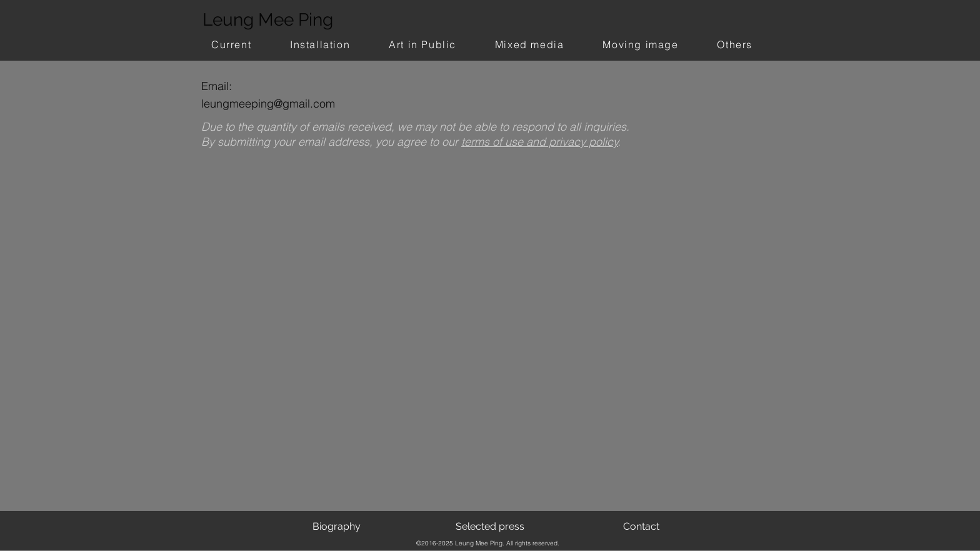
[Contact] (641, 527)
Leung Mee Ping (268, 20)
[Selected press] (490, 527)
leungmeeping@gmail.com (268, 104)
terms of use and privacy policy (540, 142)
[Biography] (336, 527)
